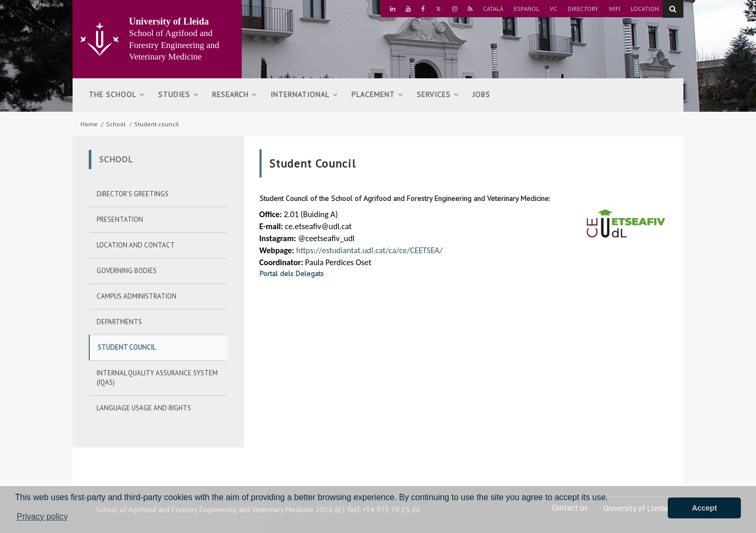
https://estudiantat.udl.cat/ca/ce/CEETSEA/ (369, 250)
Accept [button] (704, 508)
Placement (377, 94)
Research (234, 94)
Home (89, 124)
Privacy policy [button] (42, 517)
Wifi (615, 9)
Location (645, 9)
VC (553, 9)
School (116, 124)
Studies (178, 94)
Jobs (481, 94)
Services (438, 94)
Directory (583, 9)
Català (493, 9)
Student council (157, 124)
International (304, 94)
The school (117, 94)
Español (527, 9)
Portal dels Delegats (292, 274)
